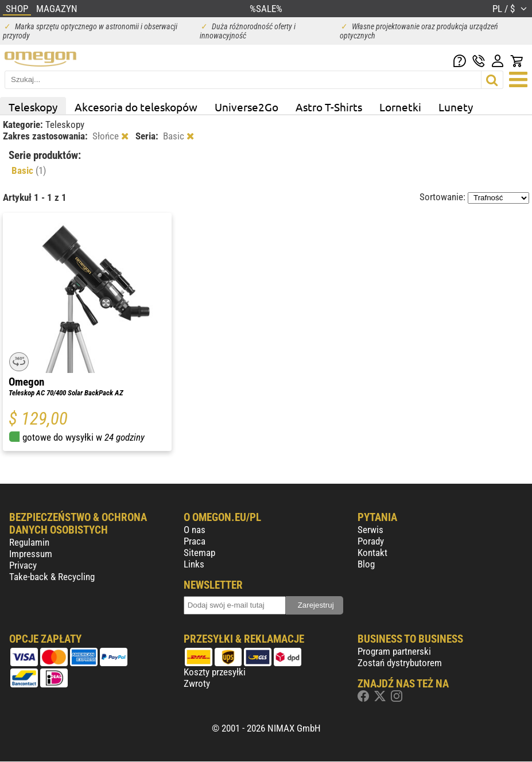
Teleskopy (33, 107)
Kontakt (372, 553)
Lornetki (400, 107)
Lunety (456, 107)
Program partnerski (394, 651)
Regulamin (29, 542)
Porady (371, 541)
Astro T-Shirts (329, 107)
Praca (195, 541)
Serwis (370, 530)
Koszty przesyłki (215, 672)
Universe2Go (246, 107)
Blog (366, 564)
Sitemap (199, 553)
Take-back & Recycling (52, 577)
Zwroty (197, 683)
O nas (195, 530)
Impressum (31, 554)
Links (194, 564)
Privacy (23, 565)
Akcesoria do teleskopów (136, 107)
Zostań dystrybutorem (400, 663)
